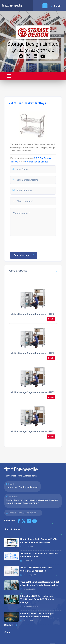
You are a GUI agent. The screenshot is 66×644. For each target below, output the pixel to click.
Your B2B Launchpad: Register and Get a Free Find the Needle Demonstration (40, 584)
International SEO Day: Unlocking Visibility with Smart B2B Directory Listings (37, 599)
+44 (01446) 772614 (33, 51)
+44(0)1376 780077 (27, 513)
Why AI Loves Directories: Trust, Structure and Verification (36, 569)
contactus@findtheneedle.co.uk (23, 487)
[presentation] (31, 244)
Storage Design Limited (33, 44)
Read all (11, 625)
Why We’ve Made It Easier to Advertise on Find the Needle (39, 555)
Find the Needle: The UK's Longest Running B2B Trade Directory (37, 615)
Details (51, 319)
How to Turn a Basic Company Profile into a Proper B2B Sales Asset (39, 541)
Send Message (24, 255)
